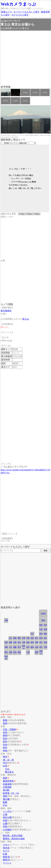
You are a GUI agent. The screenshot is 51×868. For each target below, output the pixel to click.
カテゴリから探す (20, 15)
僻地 (5, 735)
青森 (43, 620)
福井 (32, 638)
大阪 (24, 642)
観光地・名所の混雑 (13, 836)
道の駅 (6, 790)
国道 (5, 778)
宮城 (45, 629)
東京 (41, 647)
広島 (15, 642)
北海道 (43, 614)
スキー (6, 845)
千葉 (45, 647)
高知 (15, 652)
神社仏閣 (7, 817)
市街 (5, 745)
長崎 (6, 647)
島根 (15, 638)
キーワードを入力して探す (27, 12)
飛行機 (6, 799)
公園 (5, 823)
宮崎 (10, 652)
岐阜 (32, 642)
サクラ (6, 851)
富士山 (26, 319)
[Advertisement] (26, 58)
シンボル (7, 811)
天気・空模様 (9, 729)
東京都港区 (6, 311)
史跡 (5, 820)
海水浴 (6, 848)
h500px (29, 214)
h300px (37, 214)
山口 (10, 638)
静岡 (37, 652)
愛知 (32, 647)
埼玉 (41, 642)
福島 (45, 634)
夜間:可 (6, 860)
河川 (5, 763)
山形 (41, 629)
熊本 (6, 652)
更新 (5, 723)
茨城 (45, 642)
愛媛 (15, 647)
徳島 (19, 652)
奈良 (28, 647)
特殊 (5, 751)
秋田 (41, 625)
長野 (37, 642)
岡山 (19, 642)
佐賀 (6, 642)
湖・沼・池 (8, 760)
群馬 (41, 638)
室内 (5, 748)
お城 (5, 814)
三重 (28, 652)
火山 (7, 769)
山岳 (5, 766)
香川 (19, 647)
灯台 (5, 805)
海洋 (5, 757)
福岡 (10, 642)
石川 (32, 634)
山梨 (37, 647)
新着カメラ (7, 12)
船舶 (5, 802)
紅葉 (5, 854)
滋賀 (28, 642)
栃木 (45, 638)
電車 (5, 796)
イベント (7, 863)
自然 (5, 732)
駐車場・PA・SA (11, 793)
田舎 (5, 739)
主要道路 (7, 787)
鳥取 (19, 638)
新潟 (41, 634)
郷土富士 (9, 772)
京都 (28, 638)
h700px (22, 214)
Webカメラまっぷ (18, 4)
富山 (37, 638)
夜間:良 (6, 857)
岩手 (45, 625)
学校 (5, 826)
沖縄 (6, 620)
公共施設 (7, 830)
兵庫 (24, 638)
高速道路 (7, 784)
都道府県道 (8, 781)
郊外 (5, 741)
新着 (5, 720)
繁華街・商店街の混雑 (14, 839)
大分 (10, 647)
